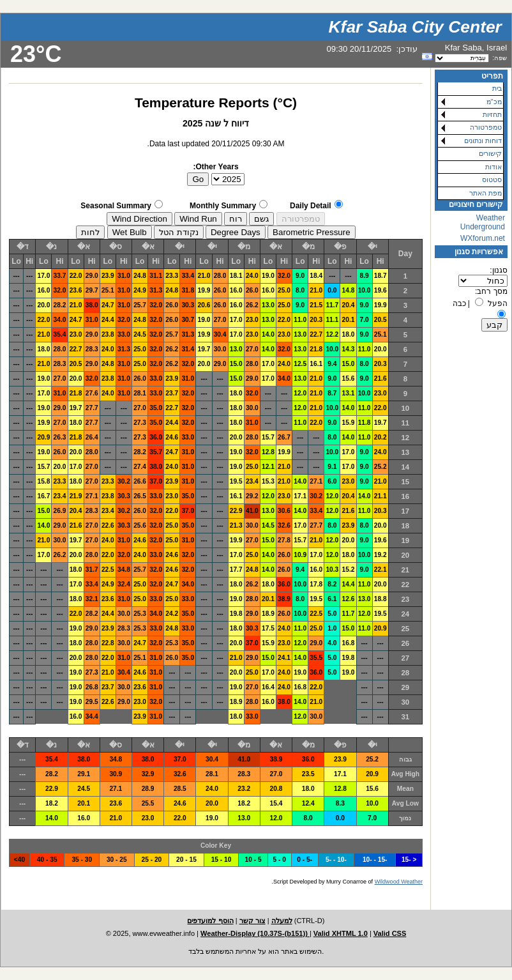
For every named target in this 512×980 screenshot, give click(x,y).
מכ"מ (494, 102)
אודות (493, 167)
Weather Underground (483, 222)
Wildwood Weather (399, 882)
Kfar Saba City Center (415, 27)
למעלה (282, 921)
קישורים (490, 153)
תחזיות (492, 114)
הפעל (498, 303)
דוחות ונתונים (483, 141)
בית (497, 88)
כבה (459, 303)
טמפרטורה (486, 127)
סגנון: (498, 270)
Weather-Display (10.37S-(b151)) (255, 933)
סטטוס (492, 180)
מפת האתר (486, 193)
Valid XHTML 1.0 (341, 933)
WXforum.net (483, 238)
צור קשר (252, 921)
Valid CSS (390, 933)
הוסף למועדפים (210, 921)
